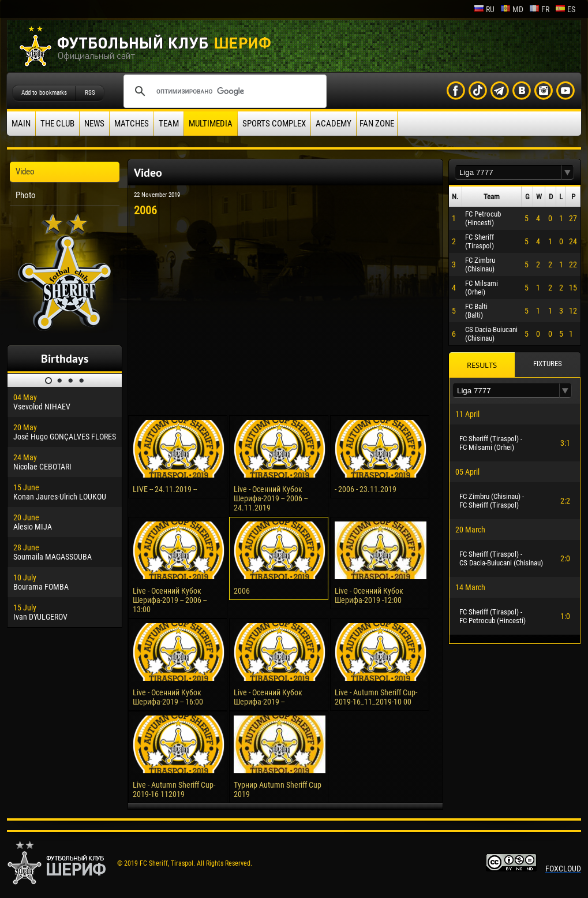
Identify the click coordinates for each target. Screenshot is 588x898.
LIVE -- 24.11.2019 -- (165, 489)
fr (539, 9)
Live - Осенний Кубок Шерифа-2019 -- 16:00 (168, 697)
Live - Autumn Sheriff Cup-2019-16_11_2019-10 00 (376, 697)
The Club (57, 124)
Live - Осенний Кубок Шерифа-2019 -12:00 (369, 595)
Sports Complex (274, 124)
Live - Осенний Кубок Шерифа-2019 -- (268, 697)
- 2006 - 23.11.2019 (366, 489)
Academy (334, 124)
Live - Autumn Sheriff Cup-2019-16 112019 (174, 789)
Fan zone (377, 124)
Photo (26, 195)
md (512, 9)
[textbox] (508, 172)
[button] (568, 172)
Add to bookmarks (44, 93)
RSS (90, 93)
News (94, 124)
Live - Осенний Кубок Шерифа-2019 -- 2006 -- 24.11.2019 (271, 498)
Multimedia (211, 124)
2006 (242, 591)
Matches (132, 124)
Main (21, 124)
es (565, 9)
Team (169, 124)
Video (25, 172)
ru (484, 9)
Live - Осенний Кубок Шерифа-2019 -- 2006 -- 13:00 (170, 600)
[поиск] (223, 91)
